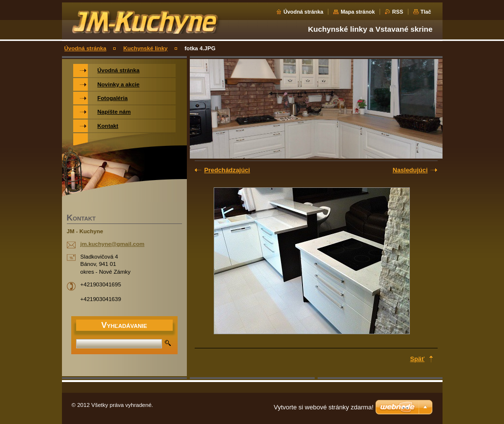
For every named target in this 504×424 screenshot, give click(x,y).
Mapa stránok (358, 12)
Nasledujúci (410, 170)
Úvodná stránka (303, 12)
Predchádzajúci (227, 170)
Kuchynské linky (146, 48)
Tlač (426, 12)
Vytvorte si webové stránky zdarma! (324, 407)
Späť (418, 359)
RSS (398, 12)
